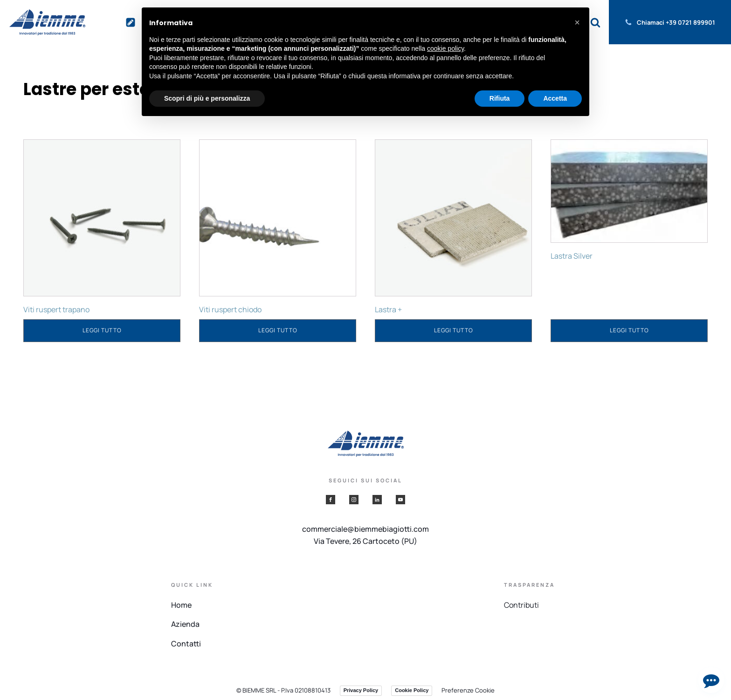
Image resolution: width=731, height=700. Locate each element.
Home (181, 605)
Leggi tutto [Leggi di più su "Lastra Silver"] (629, 330)
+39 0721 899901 (690, 22)
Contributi (521, 605)
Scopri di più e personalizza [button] (207, 98)
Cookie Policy (412, 690)
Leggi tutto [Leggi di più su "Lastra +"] (454, 330)
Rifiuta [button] (500, 98)
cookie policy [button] (445, 48)
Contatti (186, 644)
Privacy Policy (361, 690)
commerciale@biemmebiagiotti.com (365, 529)
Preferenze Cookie (468, 690)
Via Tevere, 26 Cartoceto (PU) (365, 541)
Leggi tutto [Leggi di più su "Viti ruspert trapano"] (102, 330)
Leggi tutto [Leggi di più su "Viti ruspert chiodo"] (278, 330)
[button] (577, 22)
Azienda (185, 624)
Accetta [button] (555, 98)
